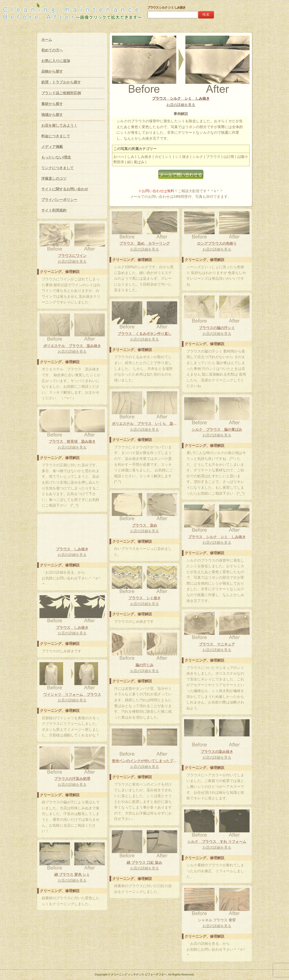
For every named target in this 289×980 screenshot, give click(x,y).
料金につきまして (56, 136)
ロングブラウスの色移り (217, 243)
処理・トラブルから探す (61, 82)
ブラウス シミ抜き (144, 598)
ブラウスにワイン (72, 256)
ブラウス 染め (144, 525)
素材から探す (52, 104)
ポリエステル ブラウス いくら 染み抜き (144, 424)
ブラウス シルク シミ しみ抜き (181, 98)
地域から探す (52, 115)
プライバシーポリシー (59, 200)
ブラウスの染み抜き (217, 752)
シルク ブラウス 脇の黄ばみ (217, 430)
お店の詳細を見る (181, 105)
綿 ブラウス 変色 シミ (72, 875)
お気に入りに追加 (56, 61)
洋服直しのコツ (54, 179)
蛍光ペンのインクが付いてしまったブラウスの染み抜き (144, 761)
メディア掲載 (52, 147)
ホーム (47, 40)
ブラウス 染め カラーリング (144, 243)
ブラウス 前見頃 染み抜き (72, 442)
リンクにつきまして (57, 168)
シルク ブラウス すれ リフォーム (217, 842)
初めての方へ (52, 50)
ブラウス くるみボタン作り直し (144, 334)
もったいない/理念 (56, 157)
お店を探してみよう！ (59, 126)
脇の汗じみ (144, 665)
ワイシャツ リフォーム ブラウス (72, 695)
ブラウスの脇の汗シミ (217, 328)
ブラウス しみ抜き (72, 549)
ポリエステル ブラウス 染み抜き (72, 346)
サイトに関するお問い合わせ (65, 189)
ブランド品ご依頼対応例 (61, 93)
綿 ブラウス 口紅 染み (144, 863)
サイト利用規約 (54, 210)
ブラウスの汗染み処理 (72, 779)
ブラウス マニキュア (217, 644)
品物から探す (52, 71)
